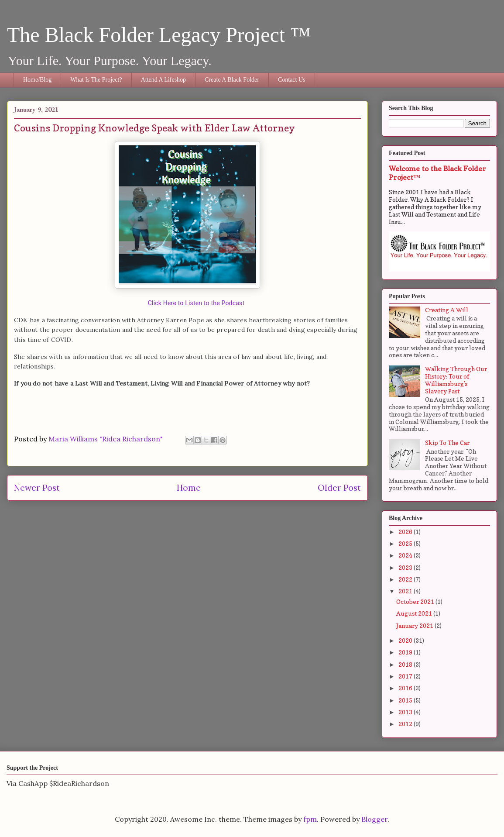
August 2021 (415, 613)
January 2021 (415, 625)
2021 (406, 591)
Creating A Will (447, 310)
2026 (406, 532)
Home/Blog (37, 80)
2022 (406, 579)
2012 (406, 724)
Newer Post (37, 488)
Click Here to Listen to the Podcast (196, 303)
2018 (406, 664)
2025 (406, 543)
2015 (406, 700)
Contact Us (292, 80)
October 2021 (416, 601)
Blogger (374, 819)
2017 (406, 676)
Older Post (339, 488)
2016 (406, 688)
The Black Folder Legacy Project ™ (159, 35)
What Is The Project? (96, 80)
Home (189, 488)
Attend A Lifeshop (163, 80)
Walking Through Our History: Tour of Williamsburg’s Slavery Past (456, 380)
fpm (310, 819)
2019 (406, 652)
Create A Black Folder (232, 80)
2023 (406, 567)
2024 (406, 555)
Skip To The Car (447, 443)
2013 (406, 712)
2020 (406, 640)
